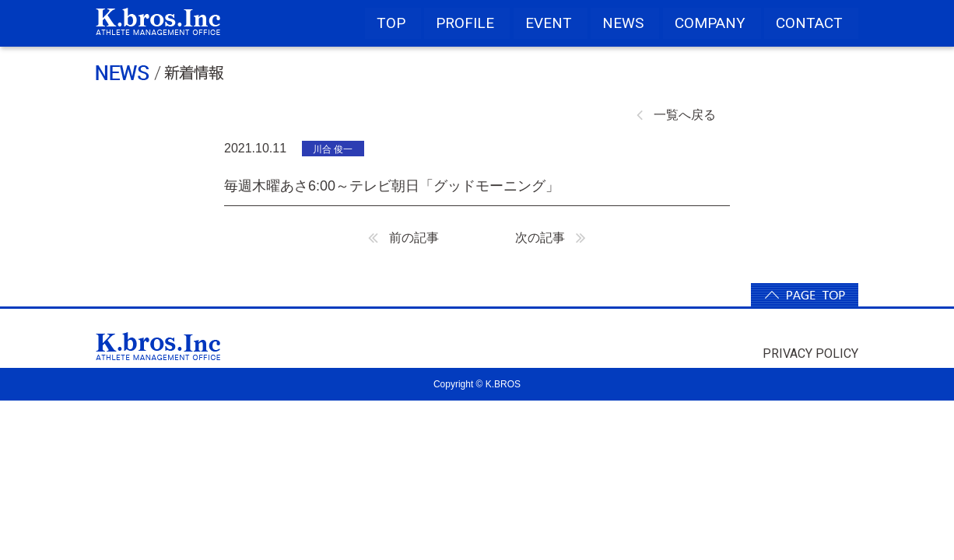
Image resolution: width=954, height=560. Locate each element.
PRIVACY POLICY (810, 353)
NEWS (623, 23)
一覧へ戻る (676, 115)
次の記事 (551, 238)
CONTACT (809, 23)
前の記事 (403, 238)
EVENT (549, 23)
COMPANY (710, 23)
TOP (391, 23)
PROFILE (465, 23)
